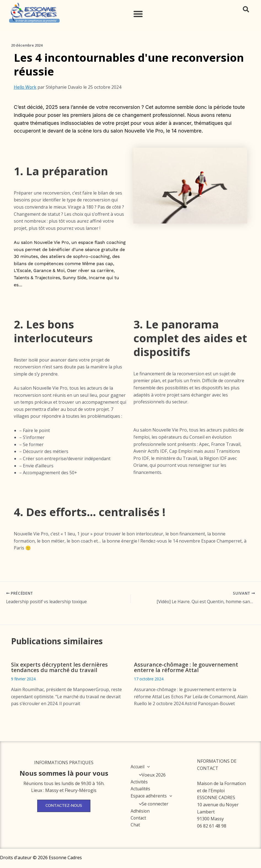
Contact (139, 818)
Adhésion (140, 811)
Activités (139, 782)
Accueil (140, 767)
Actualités (141, 789)
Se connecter (152, 804)
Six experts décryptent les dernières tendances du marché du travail (59, 667)
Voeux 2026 (151, 775)
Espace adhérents (152, 796)
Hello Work (25, 87)
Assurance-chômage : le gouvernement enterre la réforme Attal (186, 667)
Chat (135, 825)
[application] (147, 767)
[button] (138, 14)
